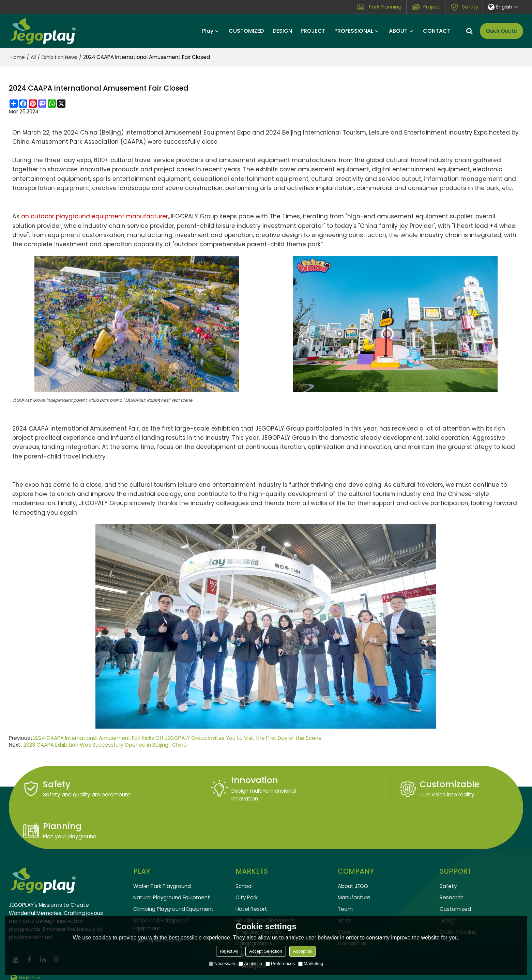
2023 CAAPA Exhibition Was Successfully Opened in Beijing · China (105, 745)
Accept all (303, 951)
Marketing (311, 963)
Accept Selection (266, 951)
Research (452, 860)
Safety (470, 7)
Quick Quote (502, 31)
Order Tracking (458, 895)
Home (18, 57)
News (345, 883)
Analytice (250, 963)
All (33, 57)
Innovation (196, 780)
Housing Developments (265, 883)
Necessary (222, 963)
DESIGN (282, 31)
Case (345, 895)
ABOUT (398, 31)
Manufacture (354, 860)
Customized (455, 872)
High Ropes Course (157, 903)
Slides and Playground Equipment (161, 887)
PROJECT (313, 31)
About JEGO (353, 849)
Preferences (280, 963)
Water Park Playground (162, 849)
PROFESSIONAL (354, 31)
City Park (247, 860)
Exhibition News (59, 57)
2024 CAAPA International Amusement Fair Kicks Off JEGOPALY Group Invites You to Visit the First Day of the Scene (178, 738)
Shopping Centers (259, 895)
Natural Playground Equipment (172, 860)
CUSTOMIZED (246, 31)
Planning (449, 784)
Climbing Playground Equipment (174, 872)
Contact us (352, 906)
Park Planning (385, 7)
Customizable (331, 784)
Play (208, 31)
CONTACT (437, 31)
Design (448, 883)
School (244, 849)
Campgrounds (254, 906)
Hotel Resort (251, 872)
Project (431, 7)
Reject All (229, 951)
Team (345, 872)
